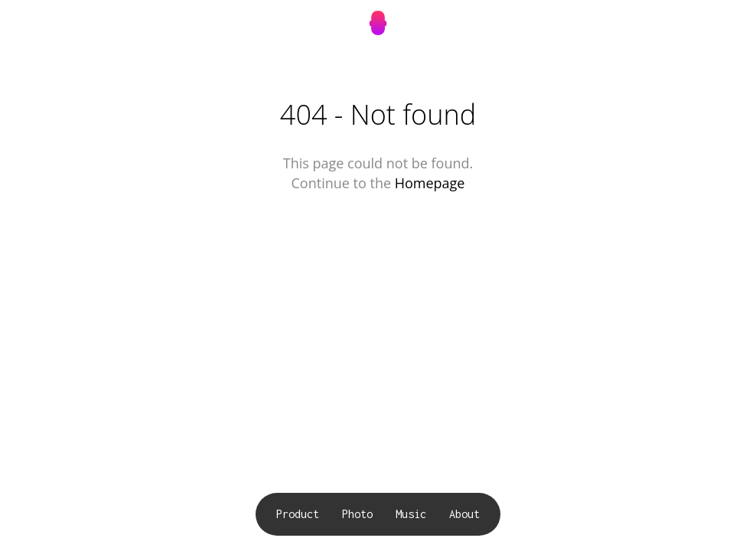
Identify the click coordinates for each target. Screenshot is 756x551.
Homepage (430, 183)
